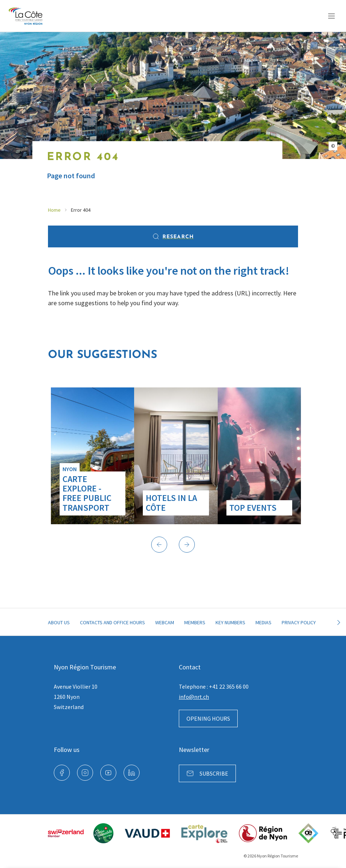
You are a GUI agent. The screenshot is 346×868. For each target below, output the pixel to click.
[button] (159, 545)
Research (173, 236)
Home (54, 210)
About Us (59, 622)
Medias (263, 622)
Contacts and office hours (112, 622)
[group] (92, 456)
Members (195, 622)
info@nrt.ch (194, 697)
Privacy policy (299, 622)
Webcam (165, 622)
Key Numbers (230, 622)
